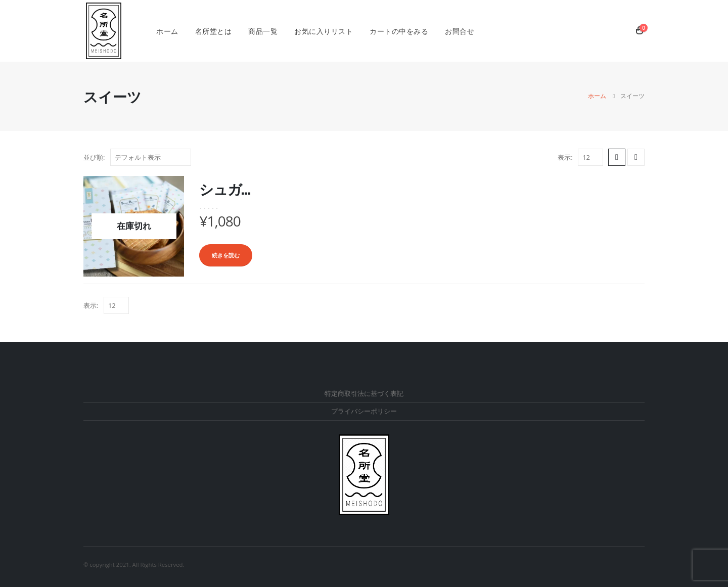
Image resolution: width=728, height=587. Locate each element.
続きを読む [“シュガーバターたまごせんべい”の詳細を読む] (226, 255)
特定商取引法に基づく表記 (364, 394)
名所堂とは (214, 31)
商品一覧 (263, 31)
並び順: (94, 157)
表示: (565, 157)
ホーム (167, 31)
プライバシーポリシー (364, 411)
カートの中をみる (399, 31)
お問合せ (460, 31)
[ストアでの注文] (151, 157)
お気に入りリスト (324, 31)
